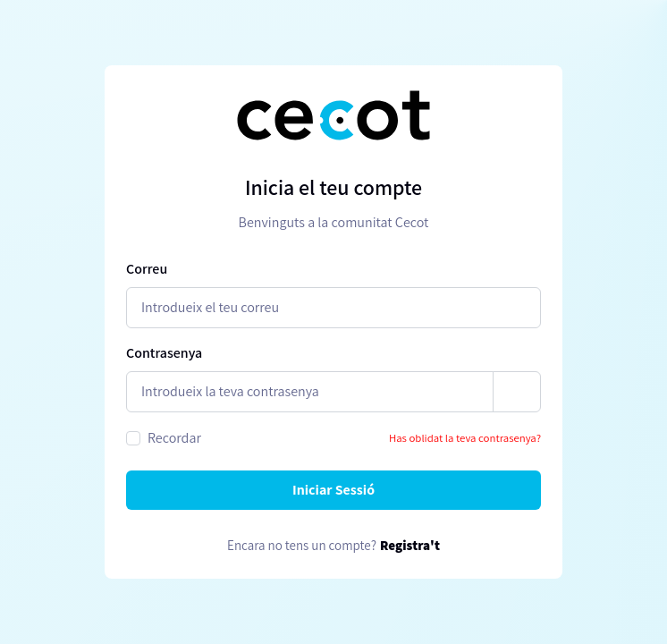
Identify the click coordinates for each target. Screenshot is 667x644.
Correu (147, 269)
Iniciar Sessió (333, 490)
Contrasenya (164, 353)
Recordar (174, 438)
